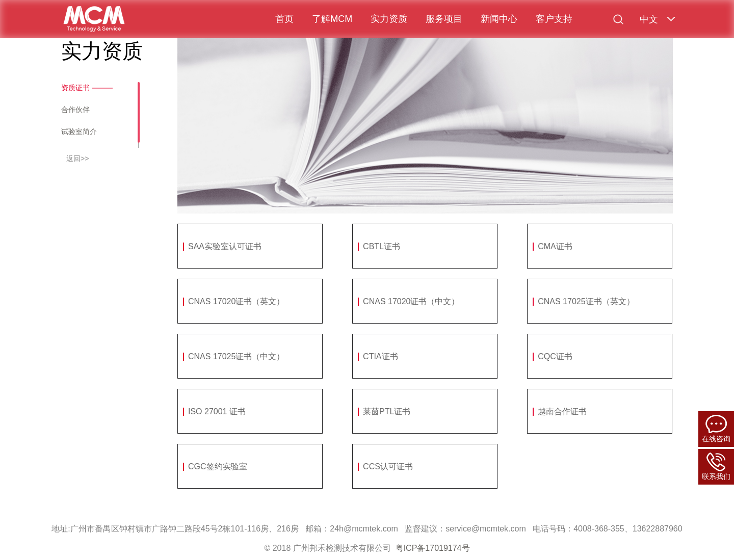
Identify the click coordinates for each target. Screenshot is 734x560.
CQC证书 (555, 356)
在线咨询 (716, 429)
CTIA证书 (380, 356)
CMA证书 (555, 246)
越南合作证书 (562, 411)
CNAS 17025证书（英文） (586, 301)
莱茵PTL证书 (387, 411)
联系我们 (716, 466)
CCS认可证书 (388, 466)
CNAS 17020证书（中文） (411, 301)
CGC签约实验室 (218, 466)
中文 (649, 19)
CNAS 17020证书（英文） (236, 301)
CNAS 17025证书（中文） (236, 356)
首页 (284, 19)
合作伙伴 (75, 110)
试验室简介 (79, 131)
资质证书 (75, 88)
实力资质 (389, 19)
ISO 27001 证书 (217, 411)
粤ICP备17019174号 (433, 548)
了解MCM (332, 19)
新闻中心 (499, 19)
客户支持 (554, 19)
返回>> (77, 158)
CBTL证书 (382, 246)
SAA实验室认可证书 (225, 246)
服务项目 (444, 19)
